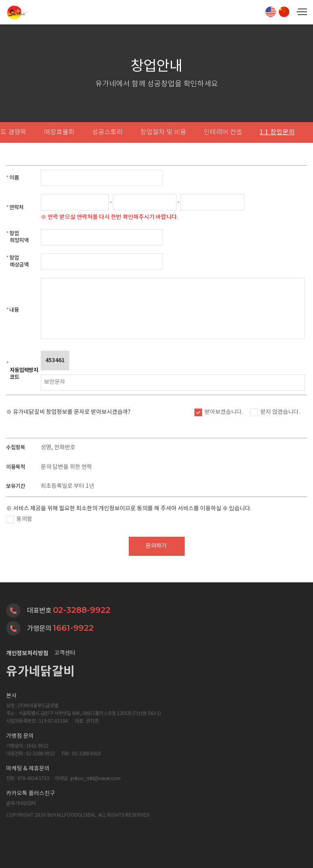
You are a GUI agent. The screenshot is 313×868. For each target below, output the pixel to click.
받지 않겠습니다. (280, 412)
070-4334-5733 (33, 779)
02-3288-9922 (82, 610)
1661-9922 (73, 628)
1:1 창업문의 (277, 132)
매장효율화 (59, 132)
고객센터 (65, 653)
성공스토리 (107, 132)
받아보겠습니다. (224, 412)
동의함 (24, 519)
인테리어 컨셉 (223, 132)
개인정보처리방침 (27, 653)
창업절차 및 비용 (163, 132)
